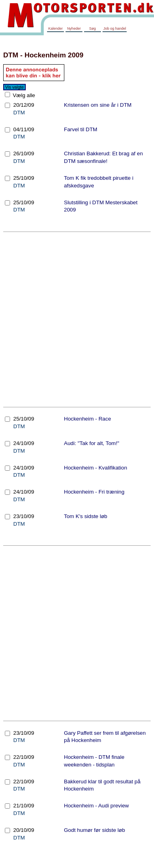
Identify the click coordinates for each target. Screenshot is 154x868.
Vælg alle (23, 95)
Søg (93, 28)
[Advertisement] (75, 319)
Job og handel (115, 28)
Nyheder (74, 28)
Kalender (55, 28)
